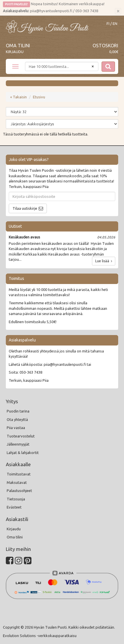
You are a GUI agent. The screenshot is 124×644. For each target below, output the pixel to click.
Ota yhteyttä (17, 419)
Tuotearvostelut (21, 436)
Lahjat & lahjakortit (23, 453)
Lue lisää (104, 261)
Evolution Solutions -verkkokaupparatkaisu (40, 636)
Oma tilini (18, 46)
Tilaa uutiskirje (25, 208)
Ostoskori (105, 46)
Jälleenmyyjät (18, 444)
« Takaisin (18, 97)
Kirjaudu (15, 52)
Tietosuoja (16, 499)
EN (115, 24)
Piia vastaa (16, 428)
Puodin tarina (18, 411)
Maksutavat (17, 482)
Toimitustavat (19, 474)
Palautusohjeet (19, 491)
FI (108, 24)
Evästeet (14, 507)
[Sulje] (118, 11)
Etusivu (39, 97)
